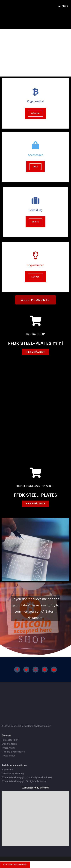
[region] (35, 53)
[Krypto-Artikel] (35, 92)
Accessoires (35, 155)
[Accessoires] (35, 145)
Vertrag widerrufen (15, 865)
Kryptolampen (35, 265)
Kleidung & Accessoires (13, 752)
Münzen (36, 113)
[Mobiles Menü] (62, 6)
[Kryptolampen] (35, 255)
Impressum (7, 770)
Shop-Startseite (9, 744)
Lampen (35, 277)
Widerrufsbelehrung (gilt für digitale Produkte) (24, 781)
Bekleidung (35, 210)
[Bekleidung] (35, 200)
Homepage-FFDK (10, 740)
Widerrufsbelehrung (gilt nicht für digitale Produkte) (27, 777)
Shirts (36, 222)
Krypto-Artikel (35, 101)
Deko (35, 167)
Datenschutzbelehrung (13, 774)
